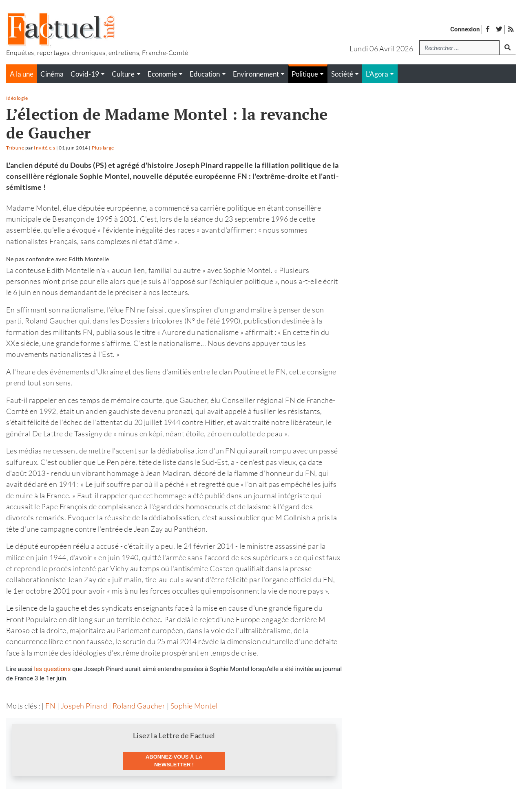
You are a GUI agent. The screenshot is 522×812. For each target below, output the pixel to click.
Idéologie (17, 98)
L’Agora (377, 74)
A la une (22, 74)
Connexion (465, 29)
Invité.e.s (44, 148)
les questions (53, 669)
